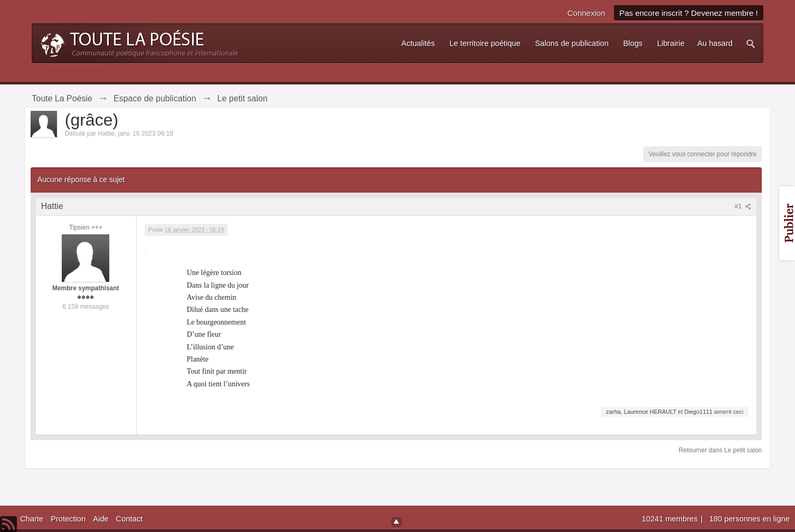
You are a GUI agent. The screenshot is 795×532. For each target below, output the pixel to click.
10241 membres (671, 519)
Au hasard (715, 43)
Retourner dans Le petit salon (720, 450)
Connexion (586, 13)
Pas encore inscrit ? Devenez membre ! (689, 13)
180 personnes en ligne (749, 519)
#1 (743, 206)
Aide (101, 519)
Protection (68, 519)
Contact (130, 519)
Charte (32, 519)
